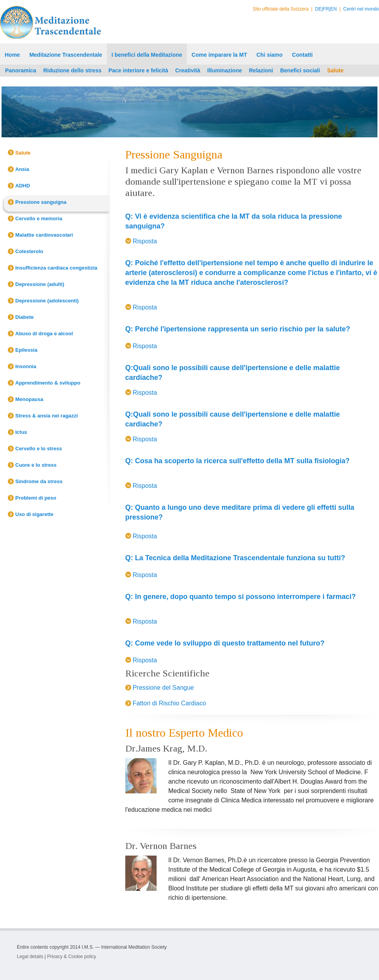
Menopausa (29, 399)
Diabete (24, 317)
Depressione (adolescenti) (47, 301)
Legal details (30, 957)
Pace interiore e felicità (138, 70)
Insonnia (26, 366)
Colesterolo (29, 251)
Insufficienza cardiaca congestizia (56, 268)
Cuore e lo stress (36, 465)
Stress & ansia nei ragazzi (47, 416)
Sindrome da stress (39, 481)
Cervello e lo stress (39, 449)
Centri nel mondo (361, 9)
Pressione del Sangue (163, 688)
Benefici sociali (300, 70)
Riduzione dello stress (72, 70)
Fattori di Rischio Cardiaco (170, 703)
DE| (319, 9)
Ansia (22, 169)
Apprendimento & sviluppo (48, 383)
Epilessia (26, 350)
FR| (326, 9)
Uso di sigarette (34, 514)
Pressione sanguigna (41, 202)
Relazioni (261, 70)
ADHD (23, 186)
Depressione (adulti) (40, 284)
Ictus (21, 432)
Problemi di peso (36, 498)
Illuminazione (225, 70)
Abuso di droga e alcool (44, 334)
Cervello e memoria (39, 218)
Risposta (145, 241)
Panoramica (21, 70)
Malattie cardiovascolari (44, 235)
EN (333, 9)
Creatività (188, 70)
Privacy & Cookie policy (71, 957)
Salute (335, 70)
